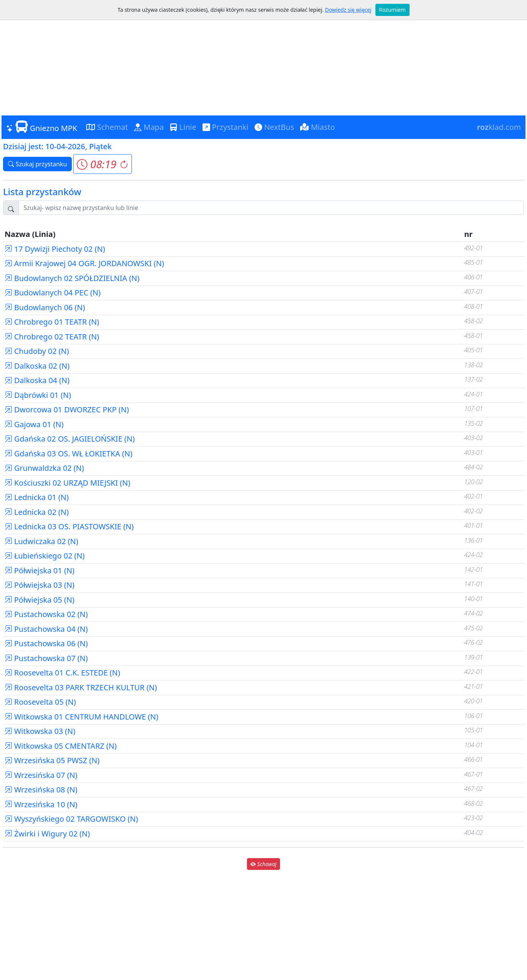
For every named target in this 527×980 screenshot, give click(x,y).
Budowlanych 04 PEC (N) (53, 293)
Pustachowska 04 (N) (46, 629)
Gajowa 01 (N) (34, 424)
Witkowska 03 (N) (40, 731)
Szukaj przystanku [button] (37, 164)
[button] (102, 164)
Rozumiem (392, 10)
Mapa (149, 127)
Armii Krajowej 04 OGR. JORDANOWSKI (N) (84, 263)
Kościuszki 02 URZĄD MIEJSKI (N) (67, 483)
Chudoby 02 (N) (37, 351)
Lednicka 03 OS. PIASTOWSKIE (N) (69, 526)
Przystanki (226, 127)
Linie (183, 127)
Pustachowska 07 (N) (46, 658)
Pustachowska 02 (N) (46, 614)
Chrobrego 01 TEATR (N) (52, 322)
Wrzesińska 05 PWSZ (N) (52, 760)
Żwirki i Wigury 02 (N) (47, 834)
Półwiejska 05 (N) (40, 600)
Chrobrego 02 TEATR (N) (52, 337)
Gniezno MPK (42, 127)
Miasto (318, 127)
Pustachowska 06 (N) (46, 643)
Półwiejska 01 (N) (40, 570)
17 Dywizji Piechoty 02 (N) (55, 249)
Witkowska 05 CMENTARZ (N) (61, 746)
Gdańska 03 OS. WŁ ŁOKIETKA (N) (69, 454)
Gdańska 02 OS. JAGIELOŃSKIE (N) (70, 439)
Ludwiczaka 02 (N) (41, 541)
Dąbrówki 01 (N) (38, 395)
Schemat (107, 127)
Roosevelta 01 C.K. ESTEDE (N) (62, 673)
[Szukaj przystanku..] (271, 208)
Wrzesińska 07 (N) (41, 775)
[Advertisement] (264, 58)
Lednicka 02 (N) (37, 512)
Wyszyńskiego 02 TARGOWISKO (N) (71, 819)
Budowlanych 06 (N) (45, 307)
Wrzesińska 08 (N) (41, 790)
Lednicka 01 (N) (37, 497)
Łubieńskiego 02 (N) (45, 556)
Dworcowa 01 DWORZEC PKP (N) (67, 410)
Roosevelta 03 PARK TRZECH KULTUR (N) (81, 687)
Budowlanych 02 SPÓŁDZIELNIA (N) (72, 278)
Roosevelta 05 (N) (40, 702)
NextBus (274, 127)
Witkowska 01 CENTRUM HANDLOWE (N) (82, 717)
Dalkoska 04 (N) (37, 380)
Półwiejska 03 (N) (40, 585)
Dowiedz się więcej (348, 10)
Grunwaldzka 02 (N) (44, 468)
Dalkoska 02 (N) (37, 366)
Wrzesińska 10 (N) (41, 804)
